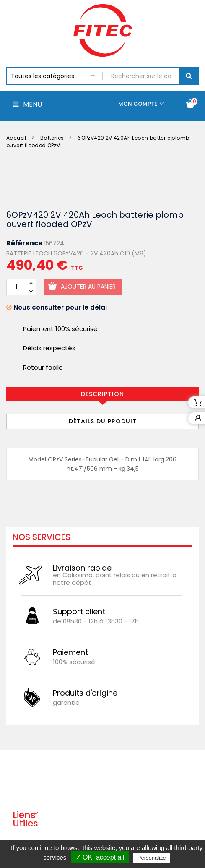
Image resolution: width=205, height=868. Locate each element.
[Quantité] (16, 287)
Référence (24, 243)
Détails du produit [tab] (103, 421)
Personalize (152, 858)
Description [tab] (102, 394)
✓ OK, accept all (100, 857)
